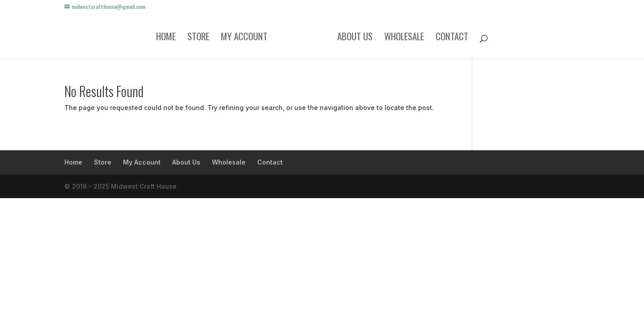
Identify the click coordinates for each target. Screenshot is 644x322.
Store (198, 38)
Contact (452, 38)
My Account (244, 38)
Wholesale (404, 38)
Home (166, 38)
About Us (355, 38)
